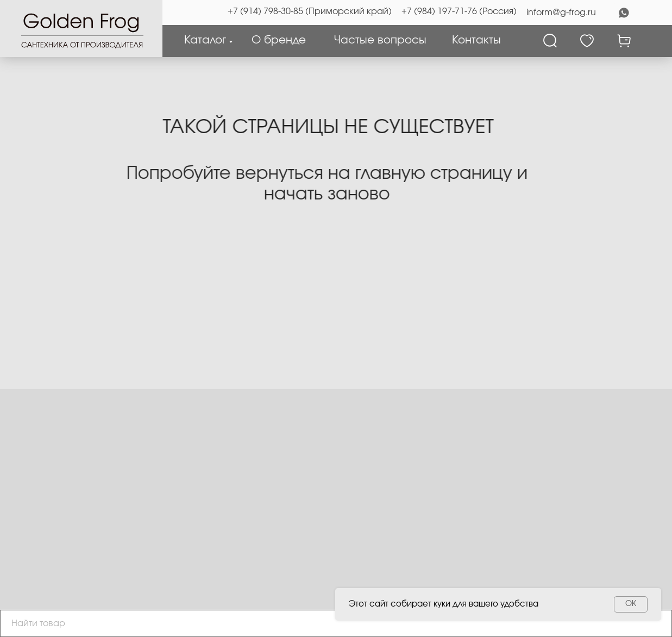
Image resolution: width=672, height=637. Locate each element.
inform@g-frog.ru (561, 13)
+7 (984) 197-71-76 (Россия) (459, 11)
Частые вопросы (380, 40)
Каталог (205, 40)
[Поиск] (550, 41)
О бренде (279, 40)
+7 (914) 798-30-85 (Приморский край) (310, 11)
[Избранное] (587, 41)
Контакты (476, 40)
